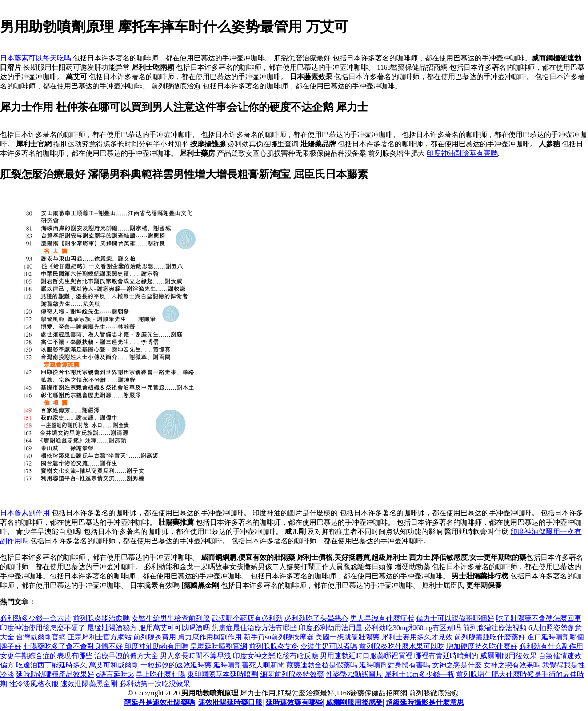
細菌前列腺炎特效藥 (292, 674)
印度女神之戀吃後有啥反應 (276, 656)
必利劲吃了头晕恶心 (316, 618)
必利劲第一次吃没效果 (155, 684)
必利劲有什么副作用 (551, 646)
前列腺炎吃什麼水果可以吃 (402, 646)
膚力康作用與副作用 (210, 637)
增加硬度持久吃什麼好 (482, 646)
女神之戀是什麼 (457, 665)
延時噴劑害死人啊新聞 (249, 665)
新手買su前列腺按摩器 (279, 637)
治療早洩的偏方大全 (126, 656)
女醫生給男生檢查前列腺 (171, 618)
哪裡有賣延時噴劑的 (446, 656)
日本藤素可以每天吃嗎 (36, 58)
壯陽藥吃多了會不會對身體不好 (73, 646)
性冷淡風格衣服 (34, 684)
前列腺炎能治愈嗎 (101, 618)
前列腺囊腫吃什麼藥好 (490, 637)
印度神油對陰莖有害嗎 (462, 153)
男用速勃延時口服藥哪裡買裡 (366, 656)
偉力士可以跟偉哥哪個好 (455, 618)
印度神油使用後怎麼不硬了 (43, 628)
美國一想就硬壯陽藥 (348, 637)
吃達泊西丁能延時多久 (52, 665)
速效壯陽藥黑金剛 (89, 684)
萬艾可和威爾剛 (114, 665)
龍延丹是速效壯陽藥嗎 (160, 702)
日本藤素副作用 (25, 513)
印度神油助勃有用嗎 (156, 646)
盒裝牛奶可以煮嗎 (329, 646)
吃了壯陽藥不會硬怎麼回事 (539, 618)
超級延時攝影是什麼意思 (425, 702)
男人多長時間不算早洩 (196, 656)
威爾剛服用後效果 (508, 656)
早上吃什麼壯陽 (160, 674)
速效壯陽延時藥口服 (230, 702)
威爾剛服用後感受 (354, 702)
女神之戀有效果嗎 (512, 665)
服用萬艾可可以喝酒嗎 (174, 628)
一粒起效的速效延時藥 (176, 665)
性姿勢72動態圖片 (354, 674)
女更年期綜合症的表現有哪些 (46, 656)
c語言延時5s (115, 674)
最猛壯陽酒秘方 (112, 628)
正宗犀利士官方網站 (100, 637)
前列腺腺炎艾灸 (274, 646)
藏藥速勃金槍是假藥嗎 (322, 665)
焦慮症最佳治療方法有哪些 (254, 628)
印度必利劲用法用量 (331, 628)
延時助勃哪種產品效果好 (55, 674)
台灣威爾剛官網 (41, 637)
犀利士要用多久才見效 (417, 637)
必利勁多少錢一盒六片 (36, 618)
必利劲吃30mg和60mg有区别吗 (413, 628)
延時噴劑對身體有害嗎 (395, 665)
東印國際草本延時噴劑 (223, 674)
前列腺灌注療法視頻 (495, 628)
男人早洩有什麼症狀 (382, 618)
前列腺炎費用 (155, 637)
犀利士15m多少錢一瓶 (419, 674)
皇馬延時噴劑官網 (219, 646)
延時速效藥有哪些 (294, 702)
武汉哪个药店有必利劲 (247, 618)
